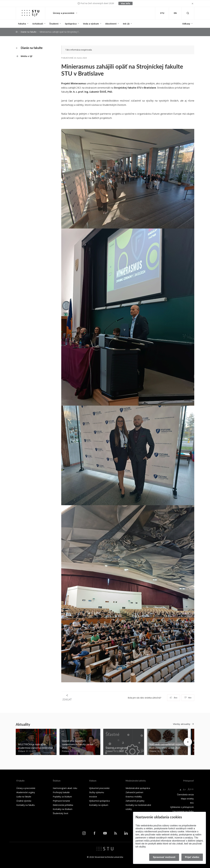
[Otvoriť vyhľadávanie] (188, 13)
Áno (174, 698)
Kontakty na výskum (99, 805)
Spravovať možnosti (164, 857)
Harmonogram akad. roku (65, 788)
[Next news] (188, 742)
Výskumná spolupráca (99, 801)
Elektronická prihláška (63, 805)
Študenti (54, 24)
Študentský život (61, 813)
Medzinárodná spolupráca (138, 788)
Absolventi (111, 24)
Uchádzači (38, 24)
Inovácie (93, 797)
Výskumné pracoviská (99, 788)
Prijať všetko (192, 857)
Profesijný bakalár (61, 792)
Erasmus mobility (134, 797)
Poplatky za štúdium (62, 797)
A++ (191, 789)
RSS (192, 803)
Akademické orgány (26, 792)
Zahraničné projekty (135, 801)
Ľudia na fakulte (24, 797)
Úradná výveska (24, 801)
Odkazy (186, 24)
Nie (188, 698)
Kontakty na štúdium (63, 809)
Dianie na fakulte (29, 32)
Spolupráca (71, 24)
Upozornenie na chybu (183, 811)
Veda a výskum (91, 24)
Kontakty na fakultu (26, 805)
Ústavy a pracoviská (64, 13)
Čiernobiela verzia (185, 795)
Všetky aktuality (182, 724)
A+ (184, 790)
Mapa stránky (187, 799)
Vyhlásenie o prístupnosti (182, 807)
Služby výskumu (97, 792)
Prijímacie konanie (61, 801)
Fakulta (22, 24)
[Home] (17, 32)
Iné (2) (126, 24)
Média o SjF (27, 56)
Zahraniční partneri (134, 792)
